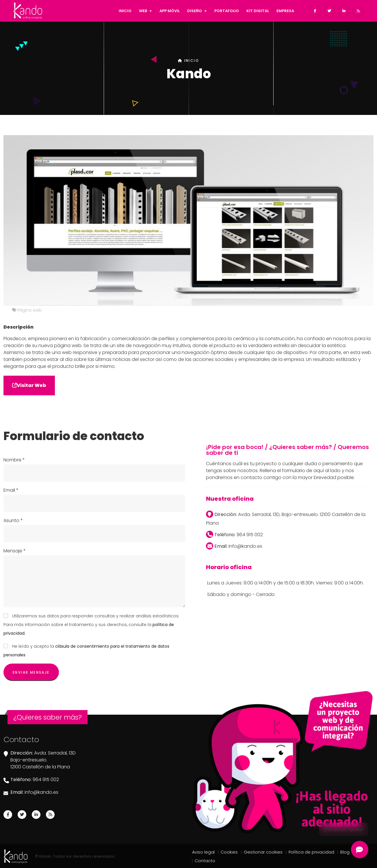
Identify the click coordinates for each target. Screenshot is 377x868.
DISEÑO (195, 11)
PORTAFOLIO (227, 11)
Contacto (205, 861)
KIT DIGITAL (258, 11)
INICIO (125, 11)
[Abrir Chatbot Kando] (360, 850)
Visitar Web (29, 385)
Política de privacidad (311, 852)
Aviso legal (203, 852)
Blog (345, 852)
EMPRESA (285, 11)
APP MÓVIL (170, 11)
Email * (11, 490)
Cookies (229, 852)
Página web (30, 310)
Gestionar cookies (263, 852)
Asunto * (13, 520)
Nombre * (14, 460)
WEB (143, 11)
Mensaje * (15, 551)
